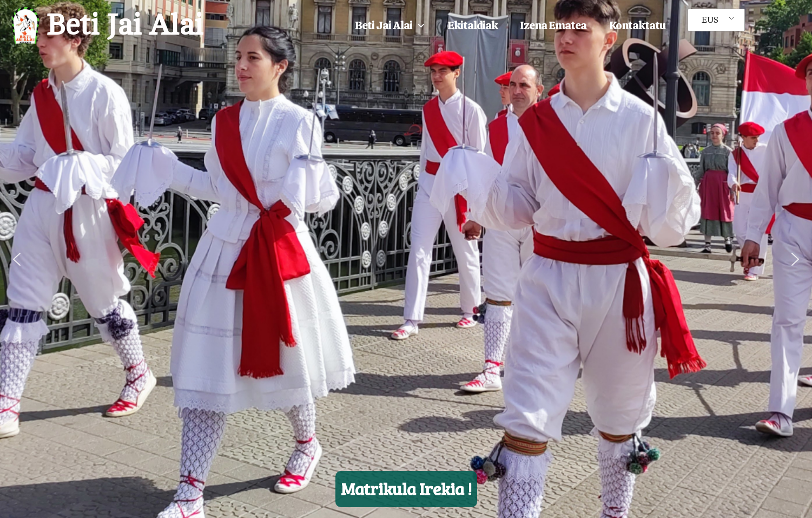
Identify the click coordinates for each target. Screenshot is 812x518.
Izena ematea (553, 25)
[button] (418, 25)
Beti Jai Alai (124, 25)
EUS (710, 20)
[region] (406, 259)
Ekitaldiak (473, 25)
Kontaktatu (637, 25)
